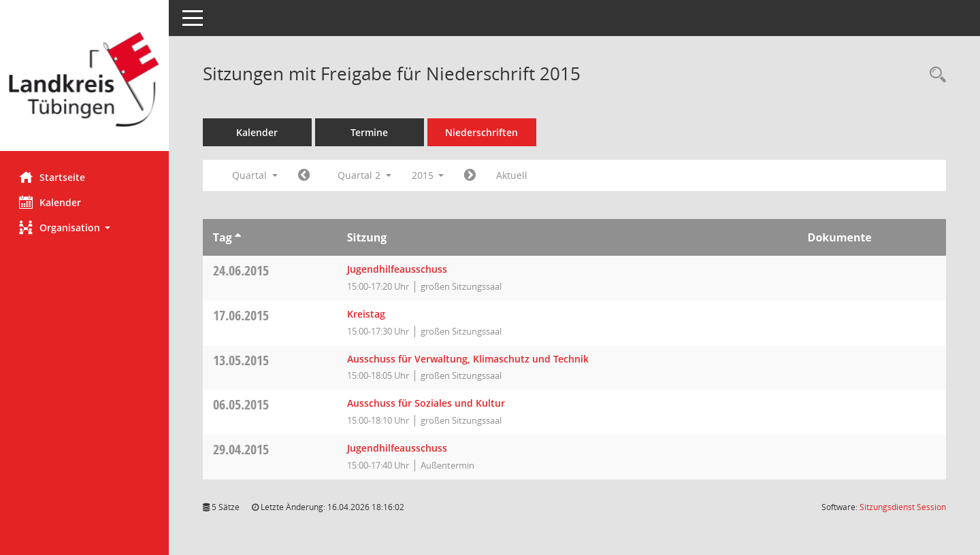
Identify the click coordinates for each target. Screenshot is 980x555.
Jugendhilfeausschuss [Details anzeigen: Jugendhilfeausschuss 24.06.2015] (398, 269)
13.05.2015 (242, 360)
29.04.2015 (242, 449)
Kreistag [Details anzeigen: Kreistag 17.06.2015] (367, 314)
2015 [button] (429, 175)
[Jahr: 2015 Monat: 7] (472, 175)
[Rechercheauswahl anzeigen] (934, 75)
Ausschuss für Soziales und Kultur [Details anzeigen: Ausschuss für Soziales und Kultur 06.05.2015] (427, 403)
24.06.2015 (242, 270)
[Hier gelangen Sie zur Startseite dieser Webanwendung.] (85, 81)
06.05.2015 (242, 404)
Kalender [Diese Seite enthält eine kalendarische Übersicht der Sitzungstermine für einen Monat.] (51, 202)
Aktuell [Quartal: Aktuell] (514, 175)
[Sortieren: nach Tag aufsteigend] (239, 237)
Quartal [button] (256, 175)
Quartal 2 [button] (366, 175)
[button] (85, 228)
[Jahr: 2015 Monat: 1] (305, 175)
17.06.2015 (242, 315)
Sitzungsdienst (903, 507)
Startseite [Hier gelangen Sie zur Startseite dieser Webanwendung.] (53, 177)
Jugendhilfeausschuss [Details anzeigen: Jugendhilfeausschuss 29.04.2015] (398, 448)
